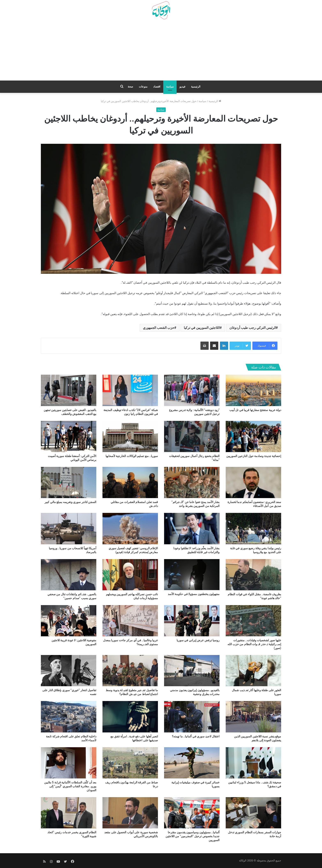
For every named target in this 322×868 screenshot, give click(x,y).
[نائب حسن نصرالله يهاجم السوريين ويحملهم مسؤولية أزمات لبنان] (130, 575)
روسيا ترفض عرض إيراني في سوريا (198, 640)
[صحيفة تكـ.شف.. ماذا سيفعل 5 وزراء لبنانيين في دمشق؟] (253, 763)
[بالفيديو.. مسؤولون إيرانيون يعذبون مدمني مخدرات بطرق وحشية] (192, 671)
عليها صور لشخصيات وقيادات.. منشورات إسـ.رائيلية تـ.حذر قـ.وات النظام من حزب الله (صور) (254, 644)
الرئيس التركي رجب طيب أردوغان (253, 328)
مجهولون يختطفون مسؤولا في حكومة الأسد (194, 594)
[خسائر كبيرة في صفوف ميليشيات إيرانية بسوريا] (192, 763)
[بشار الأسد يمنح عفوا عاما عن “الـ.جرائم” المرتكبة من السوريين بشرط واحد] (192, 482)
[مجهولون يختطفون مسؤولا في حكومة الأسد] (192, 575)
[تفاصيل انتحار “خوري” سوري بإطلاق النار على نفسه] (69, 671)
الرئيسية (196, 87)
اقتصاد (157, 87)
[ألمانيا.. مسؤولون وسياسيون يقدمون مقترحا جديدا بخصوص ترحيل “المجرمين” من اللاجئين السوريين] (192, 813)
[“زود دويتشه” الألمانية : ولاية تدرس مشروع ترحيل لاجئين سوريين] (192, 390)
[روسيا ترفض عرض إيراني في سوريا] (192, 621)
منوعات (143, 87)
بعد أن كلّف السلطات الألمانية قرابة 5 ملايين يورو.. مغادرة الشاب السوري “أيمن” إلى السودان (70, 786)
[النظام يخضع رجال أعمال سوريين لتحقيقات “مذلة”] (192, 436)
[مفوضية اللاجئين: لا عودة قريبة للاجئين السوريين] (69, 621)
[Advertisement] (161, 52)
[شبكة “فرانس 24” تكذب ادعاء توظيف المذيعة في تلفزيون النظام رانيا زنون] (130, 390)
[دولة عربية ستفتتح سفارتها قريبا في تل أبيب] (253, 390)
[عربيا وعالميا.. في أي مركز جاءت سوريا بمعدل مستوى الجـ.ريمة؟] (130, 621)
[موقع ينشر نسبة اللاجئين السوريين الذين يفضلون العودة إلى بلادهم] (253, 717)
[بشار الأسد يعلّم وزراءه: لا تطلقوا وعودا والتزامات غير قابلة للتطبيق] (192, 528)
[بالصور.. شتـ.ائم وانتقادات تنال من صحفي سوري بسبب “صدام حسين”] (69, 575)
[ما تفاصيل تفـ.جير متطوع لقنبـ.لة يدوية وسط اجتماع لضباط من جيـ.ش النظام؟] (130, 671)
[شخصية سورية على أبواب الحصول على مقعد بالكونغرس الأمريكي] (130, 813)
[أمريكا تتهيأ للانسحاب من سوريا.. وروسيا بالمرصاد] (69, 528)
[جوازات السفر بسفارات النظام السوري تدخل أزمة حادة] (253, 813)
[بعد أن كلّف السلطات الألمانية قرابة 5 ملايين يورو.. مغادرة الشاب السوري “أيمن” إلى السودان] (69, 763)
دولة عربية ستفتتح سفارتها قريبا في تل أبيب (255, 410)
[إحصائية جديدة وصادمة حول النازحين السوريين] (253, 436)
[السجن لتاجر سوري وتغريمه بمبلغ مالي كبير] (69, 482)
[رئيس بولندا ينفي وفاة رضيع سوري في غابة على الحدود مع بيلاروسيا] (253, 528)
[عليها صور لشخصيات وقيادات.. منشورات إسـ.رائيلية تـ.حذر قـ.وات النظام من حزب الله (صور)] (253, 621)
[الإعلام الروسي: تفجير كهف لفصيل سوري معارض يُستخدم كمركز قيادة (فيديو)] (130, 528)
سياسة (170, 87)
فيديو (182, 87)
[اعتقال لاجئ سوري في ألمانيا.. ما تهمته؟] (192, 717)
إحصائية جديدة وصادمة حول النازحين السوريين (254, 456)
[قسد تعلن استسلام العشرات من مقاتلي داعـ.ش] (130, 482)
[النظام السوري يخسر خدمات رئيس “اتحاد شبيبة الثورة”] (69, 813)
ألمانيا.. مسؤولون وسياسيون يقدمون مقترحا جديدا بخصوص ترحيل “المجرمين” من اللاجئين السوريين (193, 836)
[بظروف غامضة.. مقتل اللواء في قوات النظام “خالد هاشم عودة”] (253, 575)
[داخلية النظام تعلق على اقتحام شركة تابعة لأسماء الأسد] (69, 717)
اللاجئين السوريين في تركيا (202, 328)
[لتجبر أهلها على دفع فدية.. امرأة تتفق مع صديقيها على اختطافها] (130, 717)
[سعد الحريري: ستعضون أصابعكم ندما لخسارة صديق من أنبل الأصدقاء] (253, 482)
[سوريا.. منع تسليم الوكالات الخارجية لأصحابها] (130, 436)
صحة (130, 87)
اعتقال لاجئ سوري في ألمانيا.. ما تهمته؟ (196, 736)
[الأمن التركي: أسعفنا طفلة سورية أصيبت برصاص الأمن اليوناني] (69, 436)
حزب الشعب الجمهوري (159, 328)
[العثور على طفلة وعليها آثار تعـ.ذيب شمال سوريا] (253, 671)
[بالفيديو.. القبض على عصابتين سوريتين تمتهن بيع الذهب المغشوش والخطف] (69, 390)
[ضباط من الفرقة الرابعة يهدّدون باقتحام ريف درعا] (130, 763)
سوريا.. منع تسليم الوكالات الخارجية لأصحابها (132, 456)
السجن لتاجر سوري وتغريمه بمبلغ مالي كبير (70, 502)
